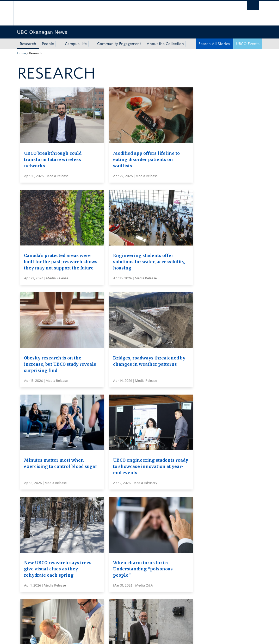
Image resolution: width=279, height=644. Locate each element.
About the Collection (165, 44)
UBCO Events (248, 44)
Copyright (103, 635)
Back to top (30, 587)
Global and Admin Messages (147, 542)
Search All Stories (214, 44)
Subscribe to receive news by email (153, 522)
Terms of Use (76, 635)
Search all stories (137, 513)
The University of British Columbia (30, 13)
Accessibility (128, 635)
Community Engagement (119, 44)
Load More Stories (138, 477)
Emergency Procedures (38, 635)
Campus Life (76, 44)
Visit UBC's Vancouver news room (153, 532)
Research (28, 44)
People (48, 44)
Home (21, 53)
